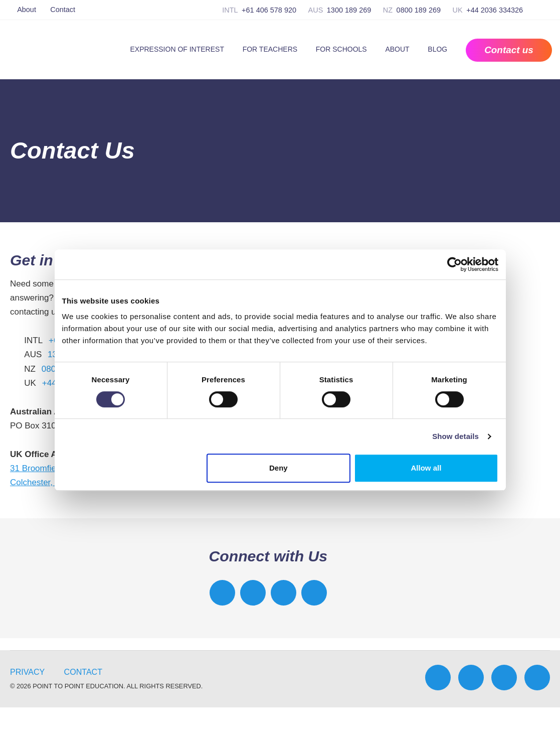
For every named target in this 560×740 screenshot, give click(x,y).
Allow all (426, 468)
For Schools (341, 49)
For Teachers (270, 49)
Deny (278, 468)
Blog (437, 49)
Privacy (27, 672)
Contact (63, 10)
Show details (455, 436)
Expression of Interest (177, 49)
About (27, 10)
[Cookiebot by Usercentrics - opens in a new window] (454, 264)
